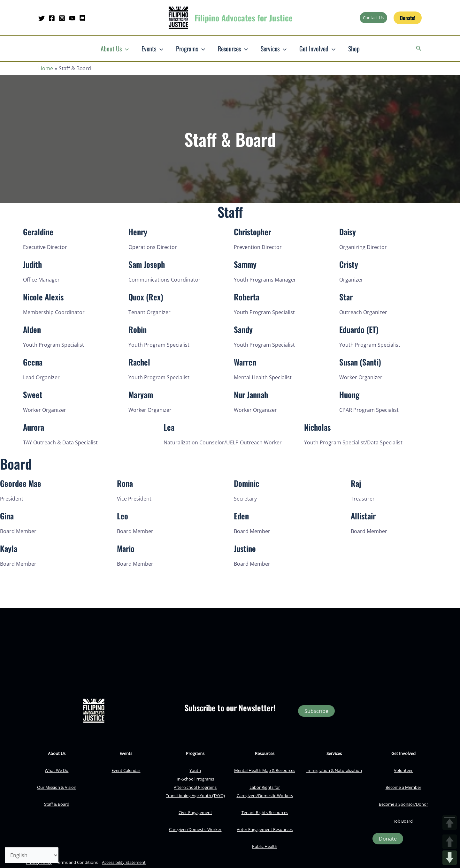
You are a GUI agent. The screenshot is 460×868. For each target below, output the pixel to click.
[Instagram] (62, 18)
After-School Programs (195, 787)
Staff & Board (57, 804)
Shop (354, 49)
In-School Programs (195, 779)
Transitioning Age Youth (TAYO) (195, 796)
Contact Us (373, 18)
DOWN (450, 858)
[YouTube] (72, 18)
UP (450, 842)
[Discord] (82, 18)
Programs (191, 49)
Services (274, 49)
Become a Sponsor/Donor (403, 804)
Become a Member (403, 787)
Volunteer (403, 770)
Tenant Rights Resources (265, 812)
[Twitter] (42, 18)
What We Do (57, 770)
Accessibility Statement (124, 862)
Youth (195, 770)
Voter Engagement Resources (265, 829)
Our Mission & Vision (57, 787)
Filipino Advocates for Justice (244, 18)
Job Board (403, 821)
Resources (233, 49)
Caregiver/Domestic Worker (195, 829)
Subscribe (316, 711)
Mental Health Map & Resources (265, 770)
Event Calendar (126, 770)
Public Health (265, 846)
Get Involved (317, 49)
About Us (115, 49)
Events (152, 49)
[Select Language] (32, 855)
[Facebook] (52, 18)
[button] (408, 18)
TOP (450, 823)
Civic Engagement (195, 812)
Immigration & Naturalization (334, 770)
